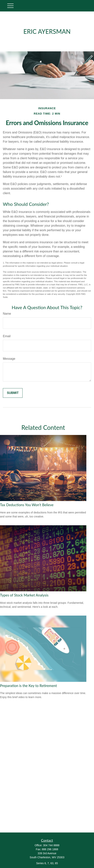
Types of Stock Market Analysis (24, 595)
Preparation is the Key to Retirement (28, 686)
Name (7, 314)
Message (9, 359)
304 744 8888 (51, 845)
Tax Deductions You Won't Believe (27, 505)
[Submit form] (13, 393)
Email (7, 336)
